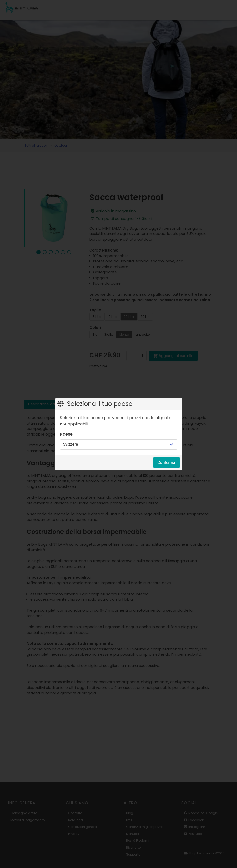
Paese (66, 434)
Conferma (166, 462)
